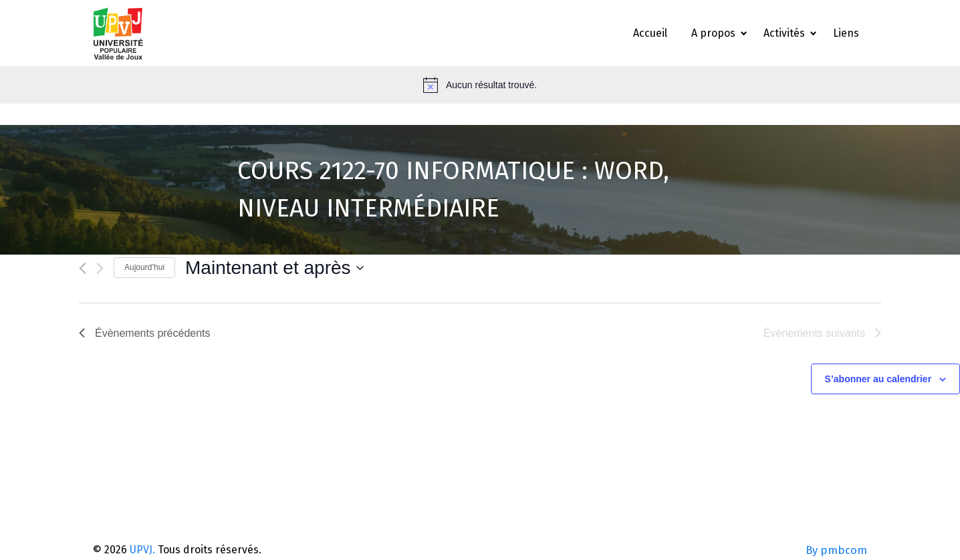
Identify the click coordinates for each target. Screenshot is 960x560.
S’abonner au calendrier (878, 379)
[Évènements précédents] (83, 268)
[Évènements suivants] (100, 268)
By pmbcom (836, 550)
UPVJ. (142, 550)
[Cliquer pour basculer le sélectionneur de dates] (274, 268)
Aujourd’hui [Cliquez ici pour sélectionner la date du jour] (144, 267)
